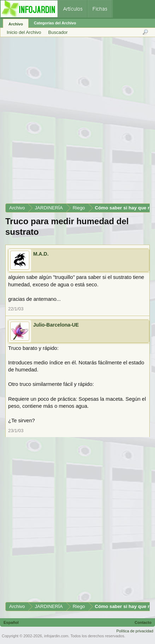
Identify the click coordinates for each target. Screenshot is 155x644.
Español (11, 622)
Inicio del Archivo (24, 32)
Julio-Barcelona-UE (56, 325)
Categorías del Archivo (55, 23)
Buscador (58, 32)
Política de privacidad (135, 631)
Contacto (143, 622)
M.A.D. (41, 254)
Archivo (16, 24)
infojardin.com (56, 636)
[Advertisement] (77, 123)
